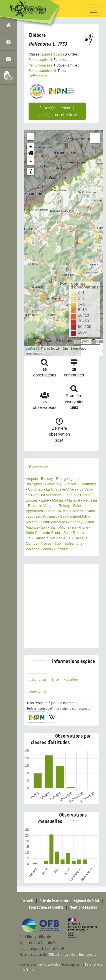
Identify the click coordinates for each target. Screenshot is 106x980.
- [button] (31, 161)
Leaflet (30, 349)
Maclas (58, 500)
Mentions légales (83, 907)
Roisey (64, 506)
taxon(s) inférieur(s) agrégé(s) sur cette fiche (57, 111)
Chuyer (71, 484)
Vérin (47, 549)
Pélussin (90, 500)
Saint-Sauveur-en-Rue (52, 538)
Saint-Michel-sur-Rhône (69, 527)
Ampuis (32, 479)
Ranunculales (39, 60)
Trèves (46, 543)
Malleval (73, 500)
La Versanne (51, 495)
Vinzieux (61, 549)
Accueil (27, 901)
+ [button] (31, 147)
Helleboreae (38, 76)
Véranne (33, 549)
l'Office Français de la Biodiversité (72, 954)
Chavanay (53, 484)
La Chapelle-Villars (61, 489)
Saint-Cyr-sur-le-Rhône (65, 511)
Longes (32, 500)
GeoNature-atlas (49, 965)
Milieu (55, 679)
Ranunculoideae (41, 71)
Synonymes (38, 691)
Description (38, 679)
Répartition (72, 679)
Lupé (45, 500)
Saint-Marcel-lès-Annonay (61, 522)
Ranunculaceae (40, 65)
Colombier (88, 484)
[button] (31, 154)
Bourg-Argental (68, 479)
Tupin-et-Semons (68, 543)
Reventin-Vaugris (42, 506)
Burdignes (34, 484)
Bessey (47, 479)
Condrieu (35, 489)
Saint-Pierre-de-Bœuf (43, 533)
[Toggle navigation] (94, 10)
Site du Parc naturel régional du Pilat (69, 901)
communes (38, 467)
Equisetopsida (53, 54)
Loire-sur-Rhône (77, 495)
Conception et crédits (46, 907)
